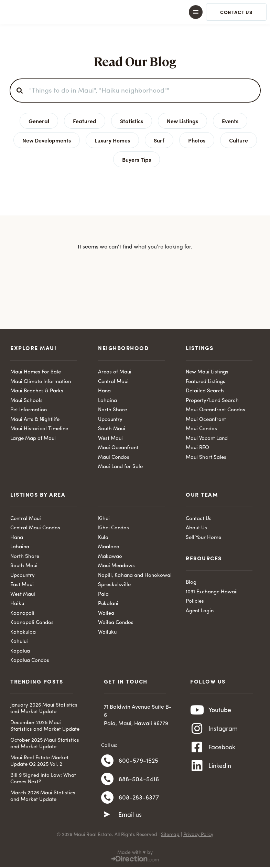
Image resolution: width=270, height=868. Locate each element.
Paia (103, 595)
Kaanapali (22, 613)
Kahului (19, 642)
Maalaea (109, 547)
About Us (196, 528)
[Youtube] (197, 711)
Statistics (132, 121)
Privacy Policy (198, 836)
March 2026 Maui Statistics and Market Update (43, 797)
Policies (195, 601)
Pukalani (108, 604)
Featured (85, 121)
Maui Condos (114, 458)
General (39, 121)
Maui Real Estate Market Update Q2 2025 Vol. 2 (39, 761)
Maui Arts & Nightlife (35, 420)
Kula (103, 538)
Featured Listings (206, 382)
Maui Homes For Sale (36, 372)
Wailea (106, 613)
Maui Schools (26, 401)
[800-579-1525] (107, 761)
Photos (197, 140)
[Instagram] (197, 730)
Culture (239, 140)
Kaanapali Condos (32, 623)
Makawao (110, 557)
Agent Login (200, 611)
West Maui (110, 439)
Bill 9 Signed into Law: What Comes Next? (43, 779)
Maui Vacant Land (207, 439)
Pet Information (29, 410)
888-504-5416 (139, 780)
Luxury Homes (112, 140)
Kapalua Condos (30, 661)
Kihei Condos (114, 528)
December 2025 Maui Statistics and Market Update (45, 726)
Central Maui (113, 382)
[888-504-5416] (107, 780)
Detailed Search (205, 391)
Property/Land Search (212, 401)
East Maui (22, 585)
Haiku (17, 604)
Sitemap (170, 836)
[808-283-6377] (107, 799)
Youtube (220, 711)
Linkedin (220, 768)
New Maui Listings (207, 372)
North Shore (112, 410)
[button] (135, 12)
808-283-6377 (139, 799)
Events (230, 121)
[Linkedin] (197, 768)
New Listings (182, 121)
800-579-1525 (138, 761)
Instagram (223, 730)
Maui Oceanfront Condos (215, 410)
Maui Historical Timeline (39, 429)
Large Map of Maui (33, 439)
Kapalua (20, 651)
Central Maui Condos (35, 528)
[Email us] (107, 816)
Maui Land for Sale (120, 467)
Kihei (104, 519)
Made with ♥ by (135, 854)
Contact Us (199, 519)
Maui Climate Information (41, 382)
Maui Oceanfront (118, 448)
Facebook (222, 749)
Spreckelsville (114, 585)
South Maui (112, 429)
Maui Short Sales (206, 458)
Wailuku (107, 632)
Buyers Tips (137, 159)
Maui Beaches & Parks (37, 391)
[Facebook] (197, 749)
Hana (104, 391)
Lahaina (107, 401)
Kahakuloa (23, 632)
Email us (130, 816)
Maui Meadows (116, 566)
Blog (191, 583)
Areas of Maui (115, 372)
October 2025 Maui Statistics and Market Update (45, 744)
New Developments (47, 140)
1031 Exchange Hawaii (212, 592)
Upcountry (110, 420)
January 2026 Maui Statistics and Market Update (44, 709)
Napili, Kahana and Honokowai (135, 576)
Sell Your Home (203, 538)
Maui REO (197, 448)
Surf (159, 140)
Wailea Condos (116, 623)
